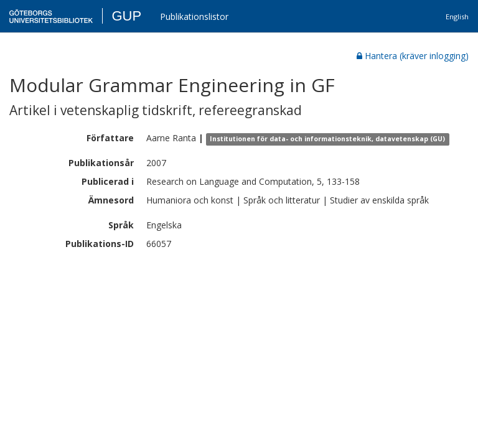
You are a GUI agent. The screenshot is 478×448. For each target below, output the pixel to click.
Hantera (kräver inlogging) (413, 56)
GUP (126, 16)
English (457, 16)
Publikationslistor (194, 16)
